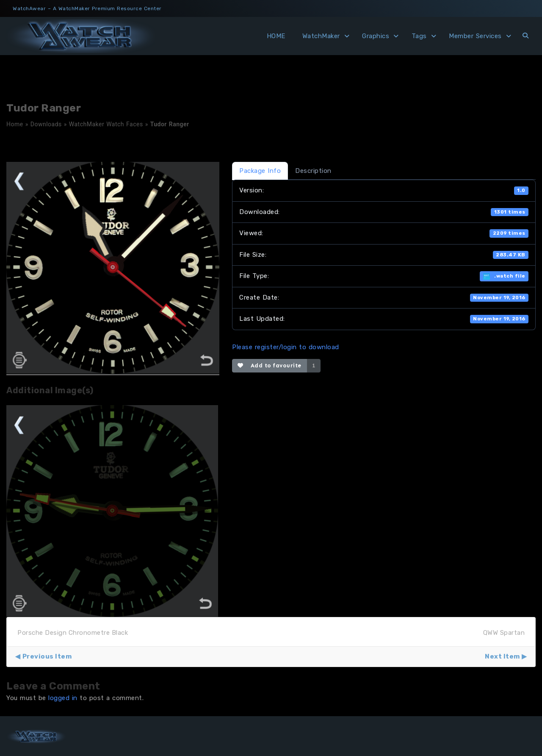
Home (15, 124)
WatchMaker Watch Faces (106, 124)
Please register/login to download (286, 347)
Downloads (46, 124)
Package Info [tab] (260, 171)
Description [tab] (313, 171)
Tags (419, 36)
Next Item (502, 656)
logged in (63, 698)
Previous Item (47, 656)
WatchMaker (321, 36)
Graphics (376, 36)
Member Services (475, 36)
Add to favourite (270, 365)
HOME (276, 36)
